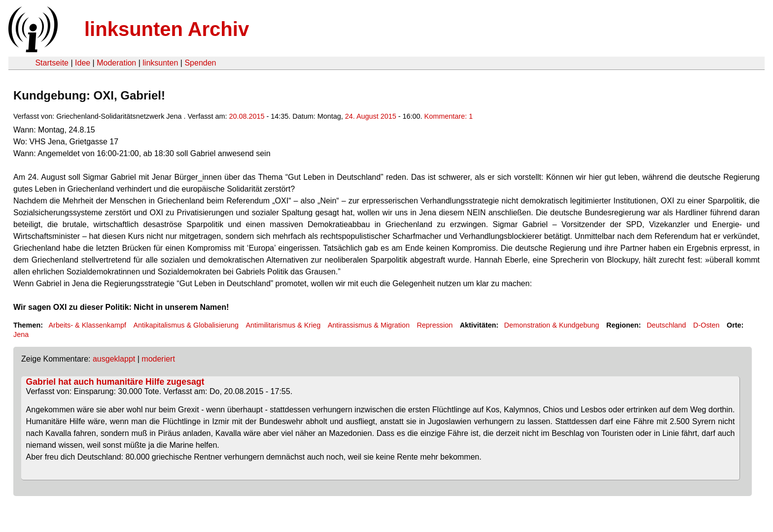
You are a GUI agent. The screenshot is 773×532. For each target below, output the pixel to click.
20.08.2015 (247, 116)
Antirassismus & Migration (369, 325)
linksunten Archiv (167, 29)
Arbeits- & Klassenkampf (87, 325)
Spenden (200, 63)
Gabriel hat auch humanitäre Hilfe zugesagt (115, 382)
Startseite (52, 63)
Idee (83, 63)
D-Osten (706, 325)
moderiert (158, 359)
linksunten (160, 63)
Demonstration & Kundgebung (552, 325)
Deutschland (667, 325)
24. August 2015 (371, 116)
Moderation (116, 63)
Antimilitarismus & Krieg (283, 325)
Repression (435, 325)
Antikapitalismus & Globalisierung (186, 325)
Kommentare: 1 (449, 116)
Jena (21, 334)
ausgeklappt (114, 359)
